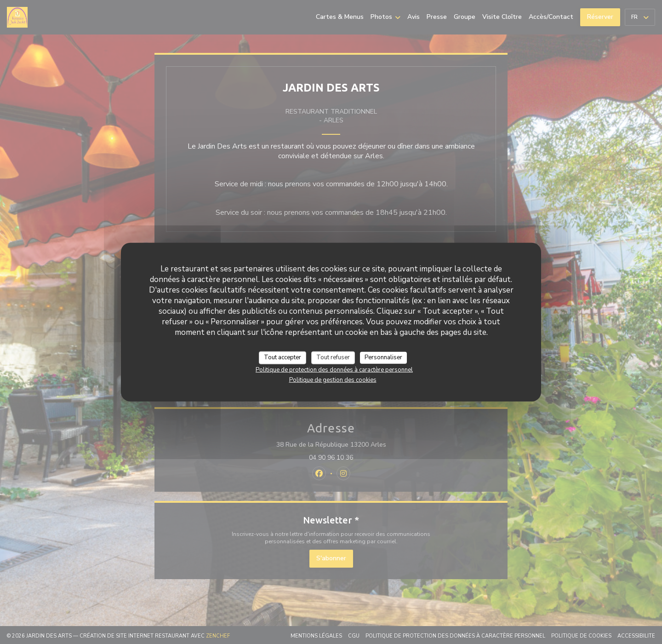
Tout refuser (333, 357)
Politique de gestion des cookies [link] (333, 379)
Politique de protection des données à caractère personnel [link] (334, 369)
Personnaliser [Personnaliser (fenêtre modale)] (383, 357)
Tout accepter (282, 357)
